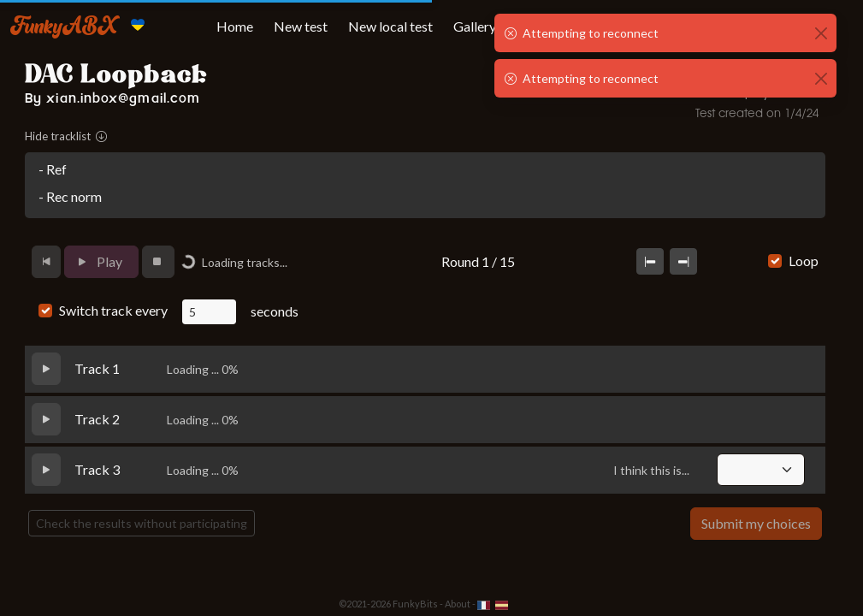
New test (301, 26)
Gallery (475, 26)
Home (235, 26)
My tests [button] (544, 26)
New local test (390, 26)
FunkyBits (415, 604)
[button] (800, 27)
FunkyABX (64, 25)
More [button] (721, 26)
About (458, 604)
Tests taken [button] (637, 26)
